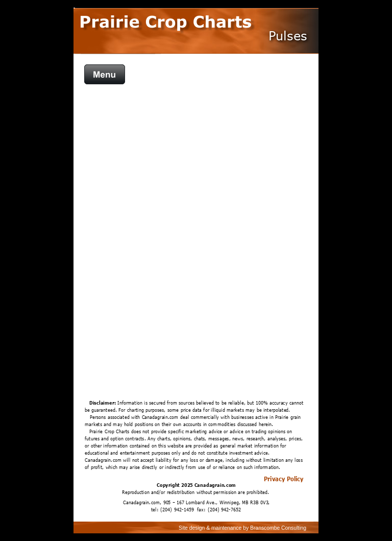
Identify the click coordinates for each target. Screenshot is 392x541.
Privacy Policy (284, 479)
